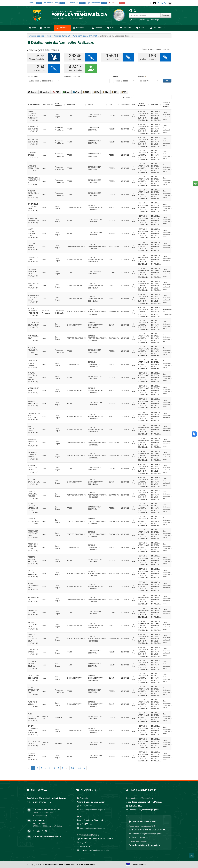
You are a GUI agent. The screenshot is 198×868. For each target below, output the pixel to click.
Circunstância (32, 77)
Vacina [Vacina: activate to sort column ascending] (90, 105)
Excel (66, 92)
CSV (115, 92)
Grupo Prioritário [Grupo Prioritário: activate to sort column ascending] (58, 105)
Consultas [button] (63, 28)
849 (79, 768)
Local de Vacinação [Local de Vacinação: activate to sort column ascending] (142, 105)
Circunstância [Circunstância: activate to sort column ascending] (47, 105)
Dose (116, 77)
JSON (86, 92)
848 (73, 768)
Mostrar (142, 77)
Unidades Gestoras (36, 36)
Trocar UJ (34, 3)
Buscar (166, 15)
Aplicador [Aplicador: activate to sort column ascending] (155, 105)
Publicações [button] (81, 28)
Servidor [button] (98, 28)
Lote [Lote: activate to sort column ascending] (111, 105)
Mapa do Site (76, 3)
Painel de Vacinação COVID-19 (85, 36)
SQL (105, 92)
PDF (56, 92)
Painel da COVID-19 (62, 36)
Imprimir (45, 92)
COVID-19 (117, 3)
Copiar (32, 92)
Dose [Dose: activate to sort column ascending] (133, 105)
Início (32, 28)
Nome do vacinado (72, 77)
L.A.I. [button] (112, 28)
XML (96, 92)
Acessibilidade (97, 3)
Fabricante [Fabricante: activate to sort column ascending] (71, 105)
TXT (124, 92)
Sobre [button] (141, 28)
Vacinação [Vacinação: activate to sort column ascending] (125, 105)
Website (155, 20)
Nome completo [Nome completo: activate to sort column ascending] (34, 105)
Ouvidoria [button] (126, 28)
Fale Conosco (157, 28)
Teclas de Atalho (54, 3)
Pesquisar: (147, 97)
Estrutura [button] (46, 28)
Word (76, 92)
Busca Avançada (137, 20)
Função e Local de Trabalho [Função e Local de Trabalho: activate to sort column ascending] (166, 105)
